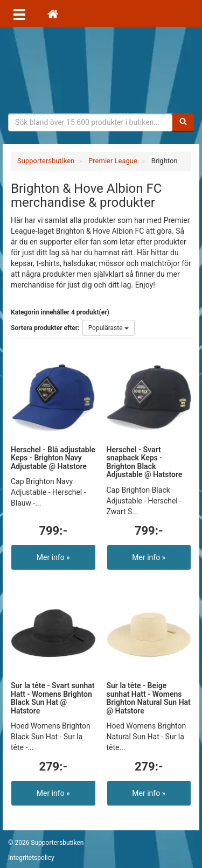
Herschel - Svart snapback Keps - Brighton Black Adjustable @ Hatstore (145, 462)
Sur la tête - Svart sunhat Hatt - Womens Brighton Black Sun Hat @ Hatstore (53, 698)
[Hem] (53, 13)
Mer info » (53, 557)
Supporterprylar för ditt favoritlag (101, 70)
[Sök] (183, 122)
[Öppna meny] (19, 13)
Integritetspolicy (31, 858)
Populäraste (109, 328)
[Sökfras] (90, 122)
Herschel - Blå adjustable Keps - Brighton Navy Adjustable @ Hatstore (53, 458)
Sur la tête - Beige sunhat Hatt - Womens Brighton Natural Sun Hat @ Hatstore (149, 698)
